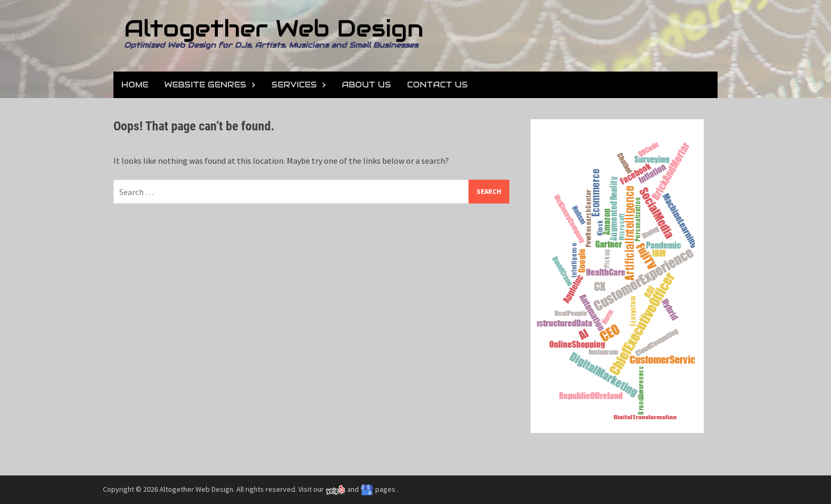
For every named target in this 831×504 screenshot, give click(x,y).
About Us (366, 85)
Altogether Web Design (274, 28)
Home (135, 85)
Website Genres (205, 85)
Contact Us (437, 85)
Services (294, 85)
